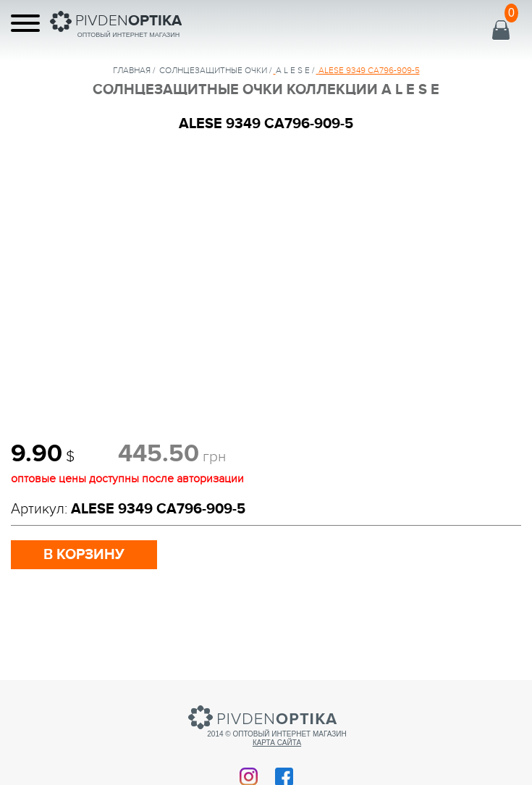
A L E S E (293, 70)
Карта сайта (277, 743)
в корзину (84, 555)
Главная (132, 70)
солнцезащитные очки (213, 70)
